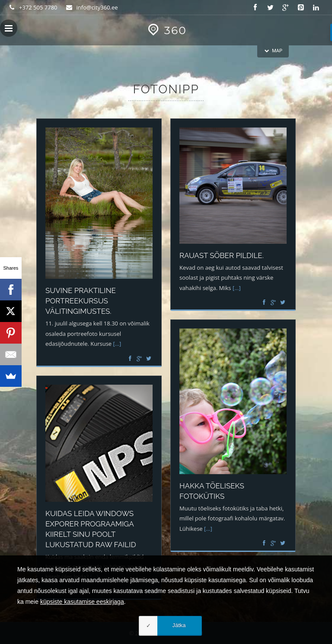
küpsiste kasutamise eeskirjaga (82, 602)
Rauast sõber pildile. (222, 255)
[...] (117, 344)
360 (166, 30)
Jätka (179, 625)
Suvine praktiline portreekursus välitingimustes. (81, 301)
